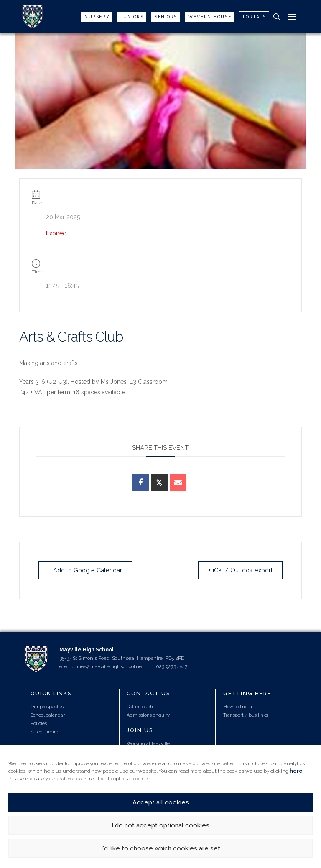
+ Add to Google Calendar (90, 570)
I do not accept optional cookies (160, 825)
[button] (277, 17)
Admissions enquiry (148, 715)
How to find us (239, 707)
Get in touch (140, 707)
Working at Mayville (148, 744)
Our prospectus (47, 707)
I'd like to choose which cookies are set (161, 848)
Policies (39, 724)
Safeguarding (45, 732)
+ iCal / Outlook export (236, 570)
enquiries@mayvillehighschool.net (104, 667)
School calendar (48, 715)
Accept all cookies (161, 802)
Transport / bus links (246, 715)
